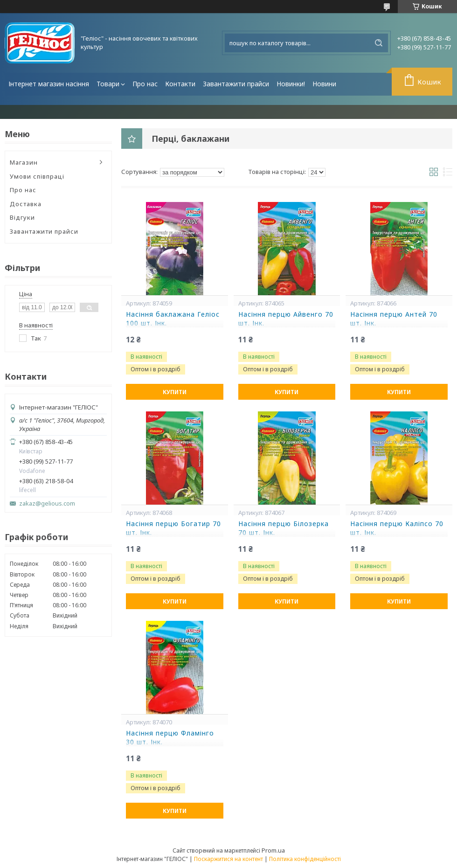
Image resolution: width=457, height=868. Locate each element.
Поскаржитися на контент (228, 859)
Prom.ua (273, 850)
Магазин (24, 162)
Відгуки (22, 217)
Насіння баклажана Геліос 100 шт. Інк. (173, 319)
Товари (108, 84)
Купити (175, 392)
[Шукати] (379, 43)
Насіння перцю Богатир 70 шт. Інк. (173, 528)
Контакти (180, 84)
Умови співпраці (37, 176)
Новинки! (291, 84)
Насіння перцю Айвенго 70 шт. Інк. (286, 319)
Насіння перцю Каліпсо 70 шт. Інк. (397, 528)
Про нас (145, 84)
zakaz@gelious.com (47, 503)
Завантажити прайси (236, 84)
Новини (324, 84)
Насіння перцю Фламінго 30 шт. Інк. (170, 738)
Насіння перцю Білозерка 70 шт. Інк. (284, 528)
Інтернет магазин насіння (49, 84)
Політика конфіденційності (305, 859)
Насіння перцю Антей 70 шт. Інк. (394, 319)
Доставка (26, 204)
